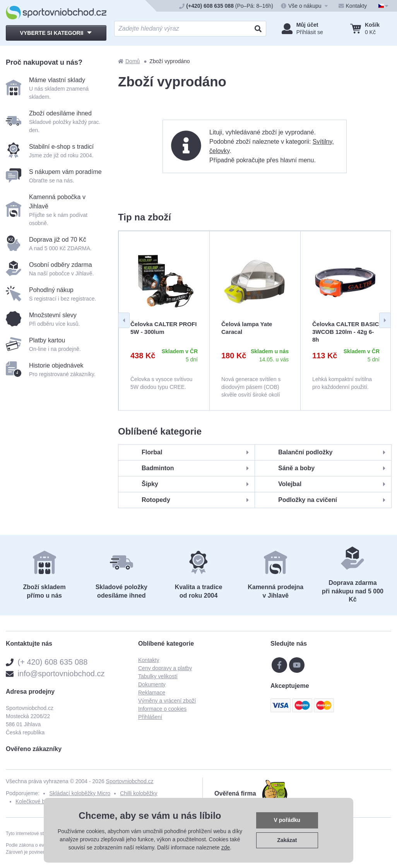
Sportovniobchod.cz (130, 781)
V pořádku (287, 820)
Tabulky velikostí (158, 676)
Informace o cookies (162, 709)
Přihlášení (150, 717)
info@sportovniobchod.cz (61, 674)
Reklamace (152, 693)
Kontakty (149, 660)
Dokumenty (152, 684)
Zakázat (287, 840)
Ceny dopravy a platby (165, 668)
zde (226, 847)
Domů (129, 61)
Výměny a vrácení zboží (167, 701)
